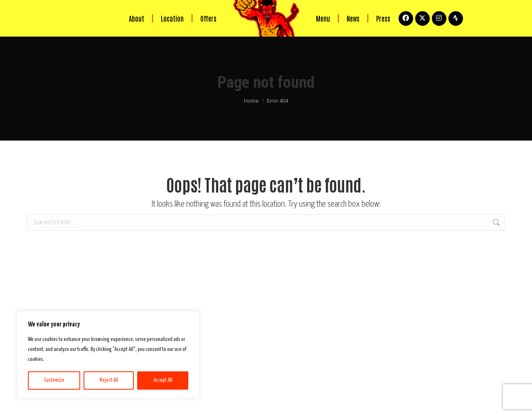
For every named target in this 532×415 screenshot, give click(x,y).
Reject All (109, 380)
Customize (54, 380)
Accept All (163, 380)
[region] (108, 355)
